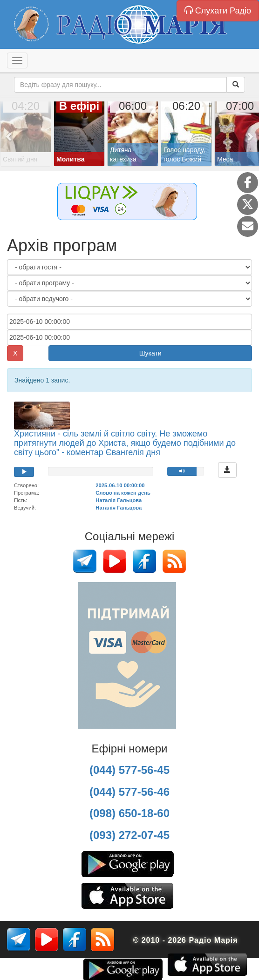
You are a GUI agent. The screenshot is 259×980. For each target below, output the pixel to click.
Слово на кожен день (123, 493)
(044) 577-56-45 (129, 770)
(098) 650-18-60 (129, 813)
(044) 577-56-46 (129, 792)
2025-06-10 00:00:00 (120, 485)
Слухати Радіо (218, 10)
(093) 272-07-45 (129, 835)
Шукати (150, 353)
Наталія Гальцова (119, 500)
